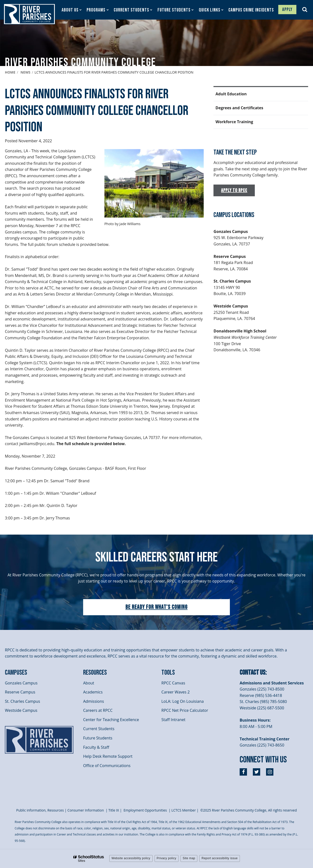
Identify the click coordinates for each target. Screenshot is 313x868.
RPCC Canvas (173, 683)
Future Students (98, 738)
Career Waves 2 (176, 692)
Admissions (94, 701)
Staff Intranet (173, 720)
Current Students (99, 729)
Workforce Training (234, 122)
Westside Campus (21, 710)
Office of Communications (107, 766)
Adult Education (231, 94)
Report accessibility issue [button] (220, 858)
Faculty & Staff (96, 747)
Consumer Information (86, 810)
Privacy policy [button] (167, 858)
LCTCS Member (184, 810)
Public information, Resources (40, 810)
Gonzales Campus (21, 683)
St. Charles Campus (22, 701)
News (25, 72)
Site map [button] (189, 858)
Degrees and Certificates (239, 108)
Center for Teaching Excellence (111, 720)
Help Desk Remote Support (108, 756)
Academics (93, 692)
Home (10, 72)
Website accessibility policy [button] (131, 858)
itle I (114, 810)
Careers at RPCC (98, 710)
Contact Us (252, 673)
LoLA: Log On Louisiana (183, 701)
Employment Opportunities (145, 810)
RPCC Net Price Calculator (185, 710)
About (89, 683)
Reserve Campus (20, 692)
